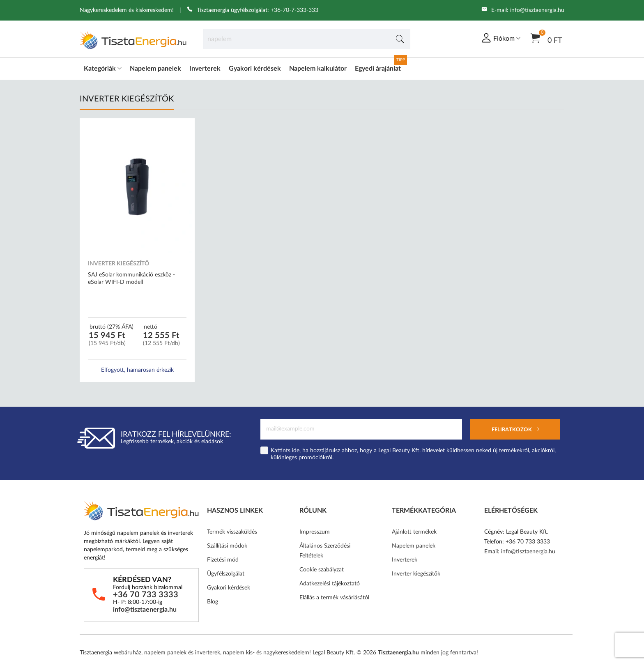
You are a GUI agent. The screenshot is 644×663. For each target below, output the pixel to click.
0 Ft (546, 38)
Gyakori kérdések (255, 69)
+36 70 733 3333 (146, 595)
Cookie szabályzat (322, 570)
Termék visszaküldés (232, 532)
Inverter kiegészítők (416, 574)
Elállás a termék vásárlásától (334, 598)
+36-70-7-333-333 (294, 10)
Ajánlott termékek (414, 532)
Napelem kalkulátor (318, 69)
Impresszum (315, 532)
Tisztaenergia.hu (398, 653)
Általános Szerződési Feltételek (325, 551)
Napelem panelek (155, 69)
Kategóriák (103, 69)
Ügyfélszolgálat (226, 574)
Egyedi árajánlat (378, 69)
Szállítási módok (227, 546)
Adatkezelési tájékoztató (330, 584)
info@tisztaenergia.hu (537, 10)
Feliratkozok (515, 430)
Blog (213, 602)
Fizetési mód (223, 560)
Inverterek (205, 69)
